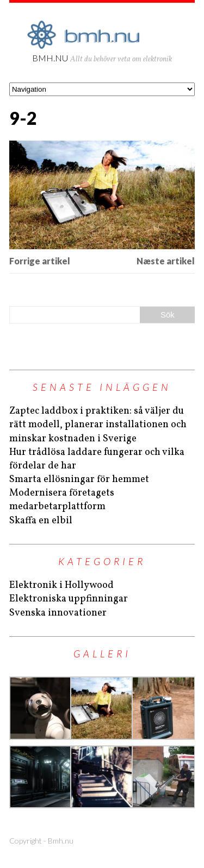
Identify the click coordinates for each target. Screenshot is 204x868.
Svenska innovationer (58, 613)
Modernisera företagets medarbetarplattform (62, 500)
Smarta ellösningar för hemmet (79, 480)
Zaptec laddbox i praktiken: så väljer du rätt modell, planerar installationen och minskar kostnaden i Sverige (98, 425)
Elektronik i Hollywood (61, 585)
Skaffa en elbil (41, 521)
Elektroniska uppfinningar (69, 599)
